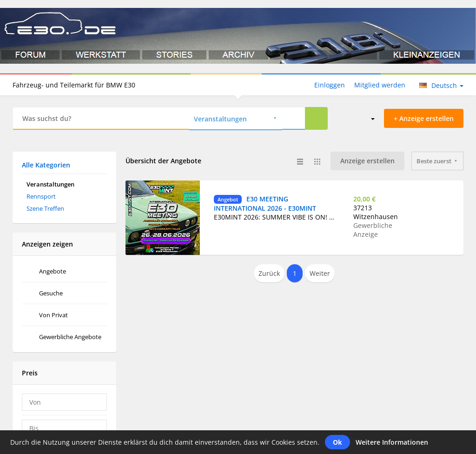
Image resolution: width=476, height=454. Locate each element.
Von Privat (53, 315)
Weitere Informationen (392, 442)
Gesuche (51, 293)
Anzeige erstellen (367, 161)
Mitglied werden (380, 85)
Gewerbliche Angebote (70, 337)
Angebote (53, 271)
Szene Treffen (45, 208)
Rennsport (41, 196)
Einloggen (330, 85)
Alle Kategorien (46, 165)
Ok (337, 442)
